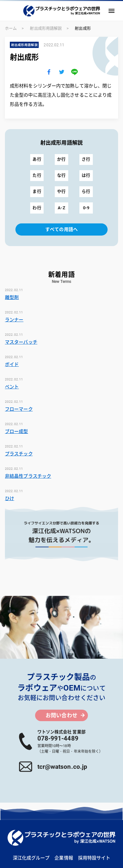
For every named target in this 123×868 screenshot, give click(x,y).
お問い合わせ (61, 715)
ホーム (11, 29)
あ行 (37, 159)
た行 (37, 175)
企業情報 (64, 858)
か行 (61, 159)
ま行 (37, 191)
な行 (61, 175)
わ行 (37, 208)
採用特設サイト (94, 858)
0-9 (86, 208)
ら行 (86, 191)
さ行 (86, 159)
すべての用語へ (61, 229)
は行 (86, 175)
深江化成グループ (31, 858)
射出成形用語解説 (46, 29)
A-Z (61, 208)
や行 (61, 191)
